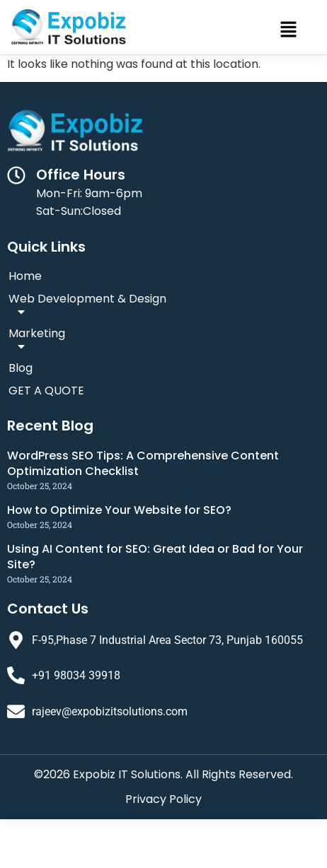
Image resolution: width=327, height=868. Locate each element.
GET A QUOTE (46, 391)
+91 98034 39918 (76, 675)
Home (25, 276)
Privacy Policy (163, 799)
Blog (21, 368)
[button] (289, 30)
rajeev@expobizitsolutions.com (110, 711)
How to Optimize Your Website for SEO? (119, 510)
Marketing (37, 341)
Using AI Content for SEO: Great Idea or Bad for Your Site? (155, 557)
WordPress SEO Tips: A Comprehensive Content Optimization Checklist (143, 463)
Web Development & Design (87, 306)
